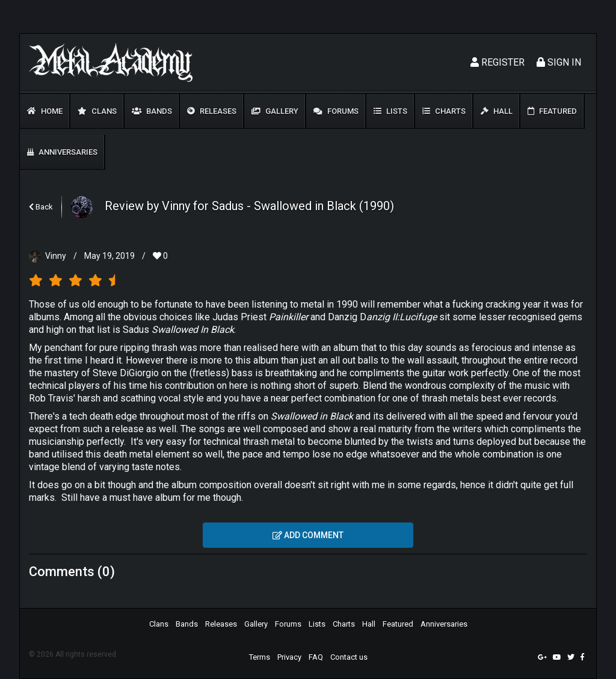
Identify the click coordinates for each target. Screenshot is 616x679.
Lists (390, 111)
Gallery (275, 111)
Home (45, 111)
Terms (260, 657)
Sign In (559, 62)
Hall (497, 111)
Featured (552, 111)
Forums (336, 111)
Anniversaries (62, 152)
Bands (152, 111)
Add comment (308, 535)
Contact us (349, 657)
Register (497, 62)
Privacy (289, 657)
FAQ (316, 657)
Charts (444, 111)
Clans (97, 111)
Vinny (56, 256)
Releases (212, 111)
